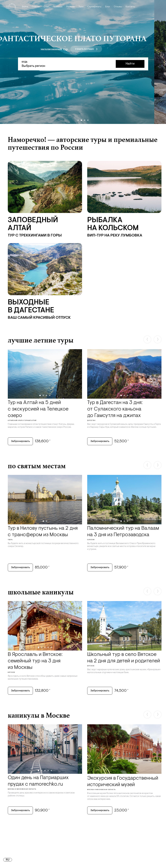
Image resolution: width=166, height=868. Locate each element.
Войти (25, 7)
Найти (130, 64)
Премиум (58, 7)
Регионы (71, 7)
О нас (46, 7)
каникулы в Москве (39, 715)
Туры (81, 7)
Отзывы (118, 7)
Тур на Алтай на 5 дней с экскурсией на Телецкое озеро (38, 409)
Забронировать (20, 441)
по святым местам (37, 466)
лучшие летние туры (41, 340)
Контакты (130, 7)
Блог (108, 7)
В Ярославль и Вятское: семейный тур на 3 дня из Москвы (35, 661)
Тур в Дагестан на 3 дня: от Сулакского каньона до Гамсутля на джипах (115, 409)
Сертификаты (94, 7)
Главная (36, 7)
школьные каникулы (41, 592)
